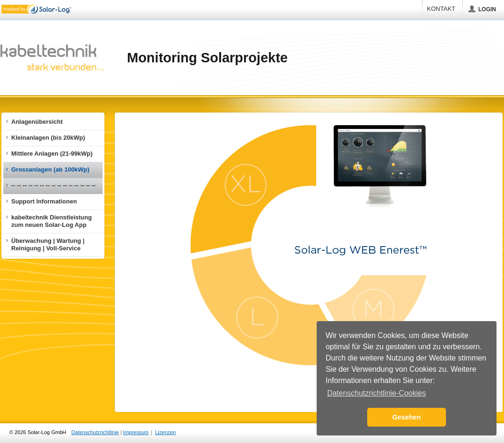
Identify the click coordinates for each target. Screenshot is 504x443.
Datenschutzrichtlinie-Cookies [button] (376, 393)
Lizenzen (165, 432)
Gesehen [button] (407, 417)
